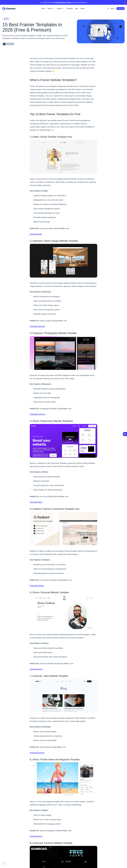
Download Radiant (37, 586)
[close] (125, 2)
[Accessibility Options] (125, 434)
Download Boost (36, 502)
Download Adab (36, 234)
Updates (6, 19)
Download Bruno (36, 669)
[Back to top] (4, 864)
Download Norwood (37, 326)
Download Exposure (38, 414)
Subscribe (121, 9)
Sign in (113, 9)
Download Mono (36, 836)
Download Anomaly (37, 753)
